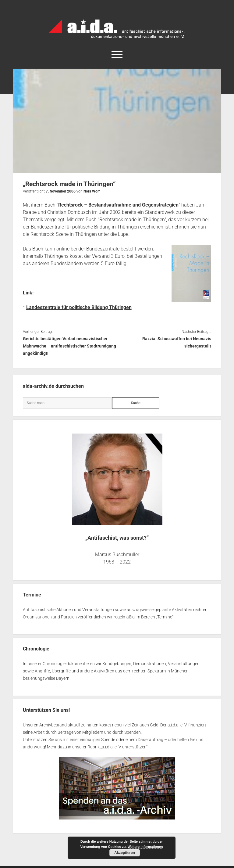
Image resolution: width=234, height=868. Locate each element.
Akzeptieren (125, 853)
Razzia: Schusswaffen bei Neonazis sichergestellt (177, 342)
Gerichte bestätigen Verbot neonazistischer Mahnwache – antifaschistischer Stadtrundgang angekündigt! (69, 346)
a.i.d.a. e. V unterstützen (124, 747)
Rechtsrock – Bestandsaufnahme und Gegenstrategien (118, 205)
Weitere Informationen (145, 847)
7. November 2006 (61, 191)
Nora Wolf (92, 191)
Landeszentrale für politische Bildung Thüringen (79, 307)
